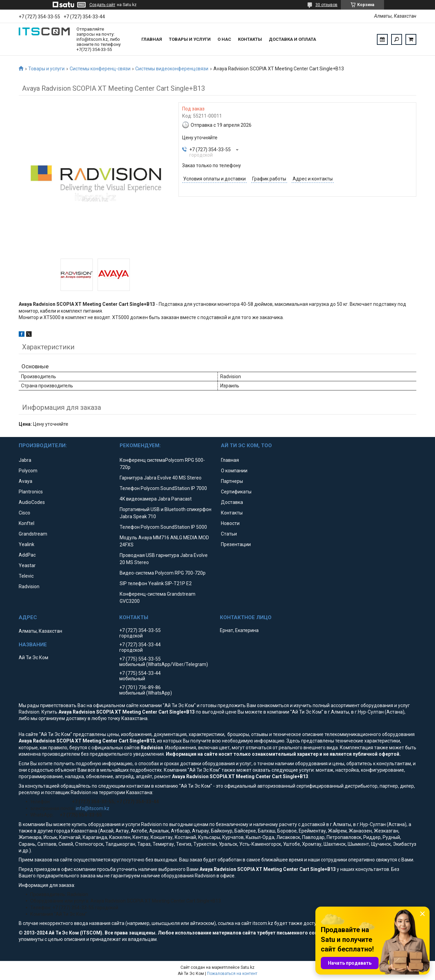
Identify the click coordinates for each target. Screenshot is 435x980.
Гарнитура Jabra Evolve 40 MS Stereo (161, 478)
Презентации (236, 544)
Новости (230, 523)
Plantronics (31, 492)
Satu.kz (248, 967)
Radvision (29, 587)
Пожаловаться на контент (232, 974)
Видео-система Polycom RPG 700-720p (163, 573)
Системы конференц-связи (100, 69)
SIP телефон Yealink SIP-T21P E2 (156, 583)
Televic (26, 576)
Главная (152, 39)
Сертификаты (236, 492)
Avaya (25, 481)
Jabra (25, 460)
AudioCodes (32, 502)
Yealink (27, 544)
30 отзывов (326, 5)
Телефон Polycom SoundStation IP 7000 (163, 488)
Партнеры (232, 481)
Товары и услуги (190, 39)
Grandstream (33, 534)
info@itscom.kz (93, 808)
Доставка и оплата (292, 39)
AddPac (27, 555)
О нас (224, 39)
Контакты (250, 39)
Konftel (27, 523)
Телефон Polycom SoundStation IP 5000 (163, 527)
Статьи (229, 534)
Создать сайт (102, 5)
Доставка (232, 502)
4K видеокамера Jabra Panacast (156, 499)
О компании (234, 471)
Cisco (24, 513)
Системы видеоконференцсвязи (172, 69)
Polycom (28, 471)
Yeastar (27, 565)
